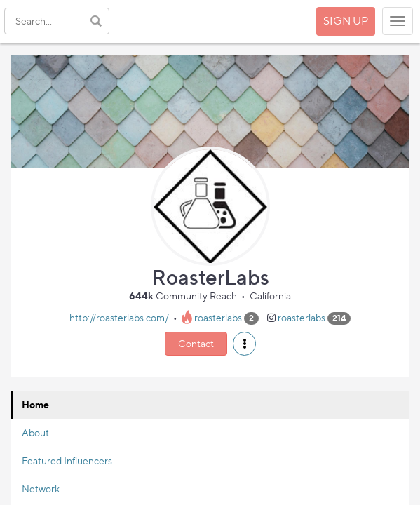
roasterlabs (218, 317)
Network (41, 489)
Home (35, 404)
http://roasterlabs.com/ (119, 317)
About (35, 432)
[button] (244, 344)
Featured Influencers (67, 460)
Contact (196, 343)
